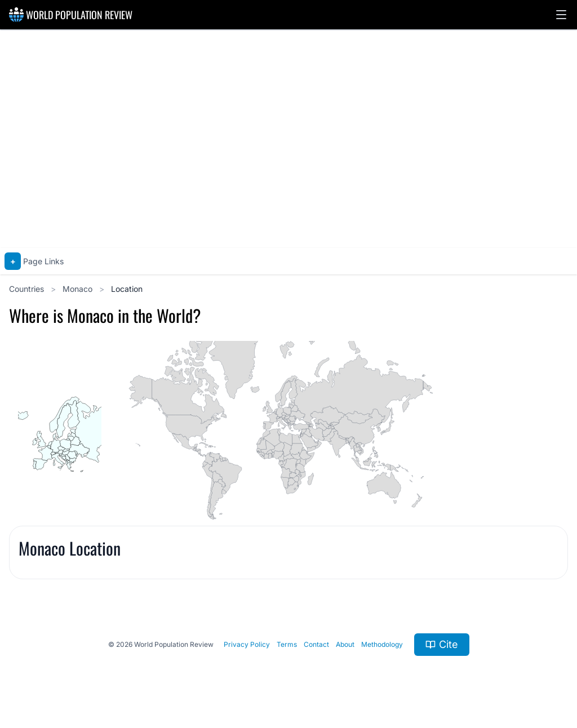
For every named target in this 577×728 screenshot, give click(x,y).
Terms (287, 644)
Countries (28, 289)
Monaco (79, 289)
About (345, 644)
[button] (561, 15)
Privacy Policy (247, 644)
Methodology (382, 644)
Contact (316, 644)
